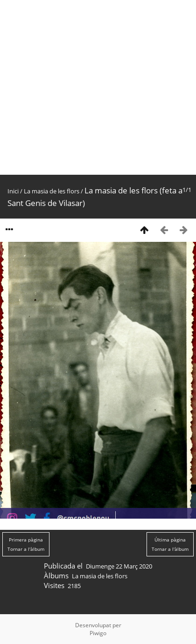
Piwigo (98, 633)
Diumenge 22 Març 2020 (119, 566)
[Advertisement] (87, 87)
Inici (13, 191)
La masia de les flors (52, 191)
